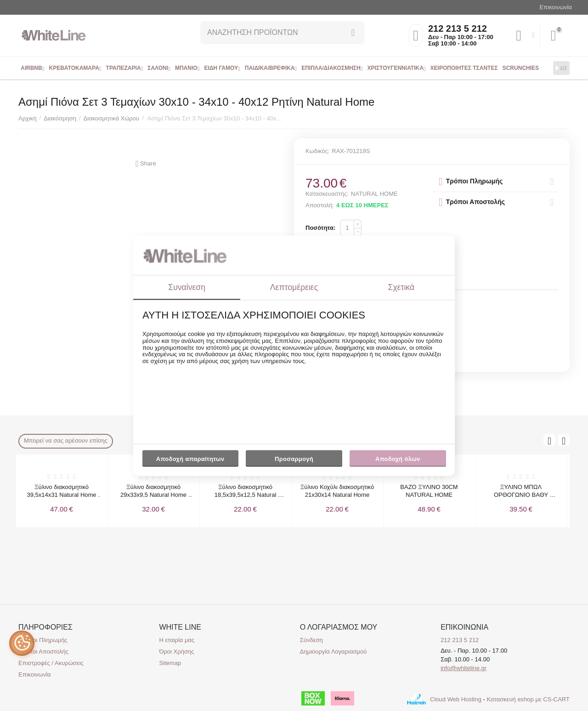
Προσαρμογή (294, 461)
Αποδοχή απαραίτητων (190, 459)
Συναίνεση (187, 287)
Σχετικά (401, 287)
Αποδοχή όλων (398, 459)
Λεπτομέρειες (294, 287)
